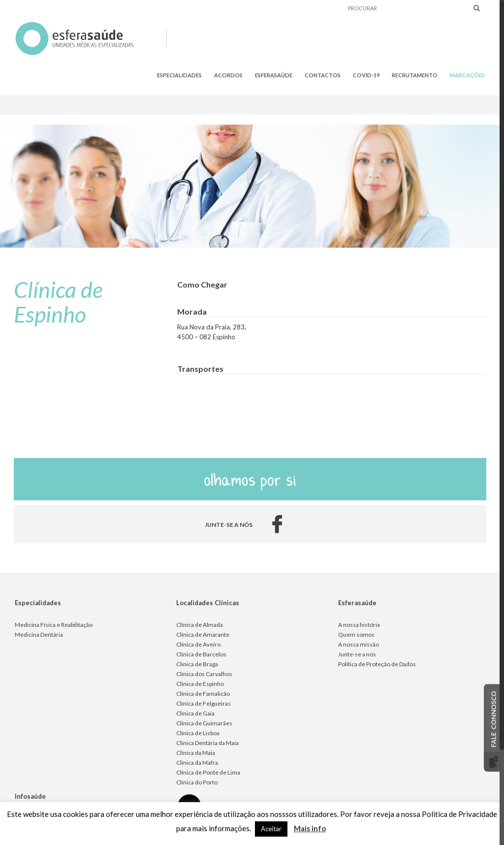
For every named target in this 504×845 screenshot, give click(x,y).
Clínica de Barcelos (201, 654)
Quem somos (356, 634)
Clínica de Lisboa (198, 733)
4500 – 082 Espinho (206, 337)
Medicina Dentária (39, 634)
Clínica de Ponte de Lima (208, 772)
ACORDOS (228, 75)
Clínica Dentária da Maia (207, 743)
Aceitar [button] (271, 829)
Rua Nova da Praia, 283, (212, 327)
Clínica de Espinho (200, 684)
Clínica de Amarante (203, 634)
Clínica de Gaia (195, 713)
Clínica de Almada (200, 625)
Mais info (310, 828)
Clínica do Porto (197, 782)
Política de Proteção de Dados (377, 664)
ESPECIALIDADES (179, 75)
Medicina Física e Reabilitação (54, 625)
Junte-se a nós (357, 654)
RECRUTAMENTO (415, 75)
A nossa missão (359, 644)
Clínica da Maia (196, 753)
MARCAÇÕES (467, 75)
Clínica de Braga (197, 664)
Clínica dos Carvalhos (204, 674)
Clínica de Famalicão (203, 694)
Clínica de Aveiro (198, 644)
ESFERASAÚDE (274, 75)
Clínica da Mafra (197, 763)
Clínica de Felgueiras (204, 703)
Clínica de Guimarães (204, 723)
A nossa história (359, 625)
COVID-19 (366, 75)
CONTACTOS (323, 75)
